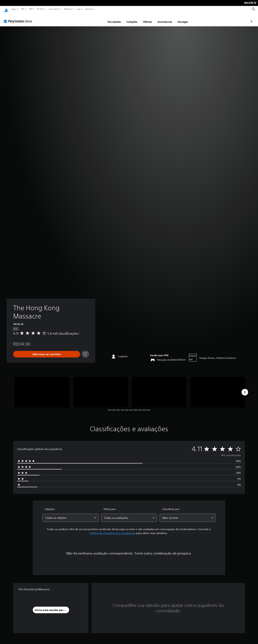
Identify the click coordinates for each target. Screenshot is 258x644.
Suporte (89, 9)
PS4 (31, 9)
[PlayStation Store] (19, 18)
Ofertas (128, 19)
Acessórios (54, 9)
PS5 (23, 9)
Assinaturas (146, 19)
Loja (78, 9)
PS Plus (40, 9)
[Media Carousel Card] (42, 389)
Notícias (68, 9)
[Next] (245, 389)
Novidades (95, 19)
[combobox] (70, 515)
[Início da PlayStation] (6, 9)
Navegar (164, 19)
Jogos (14, 9)
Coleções (113, 19)
